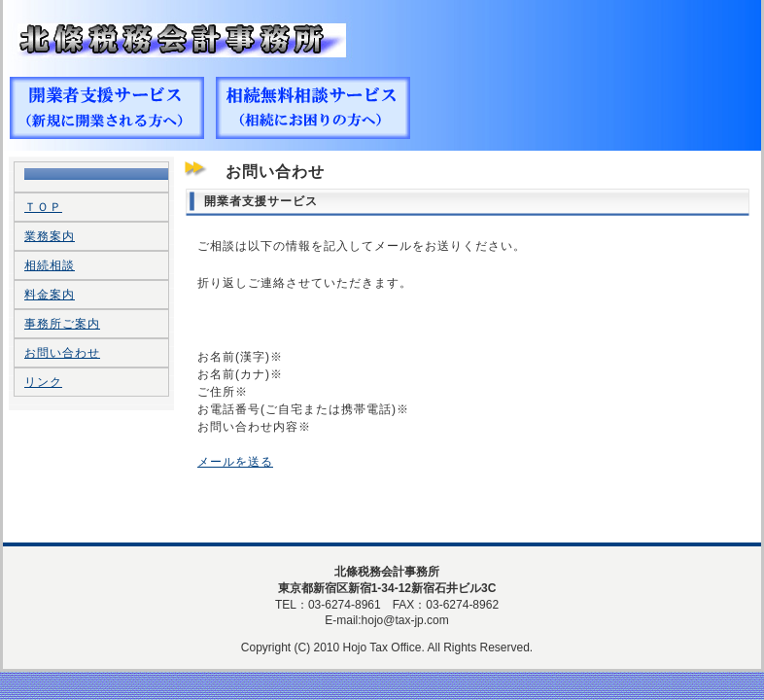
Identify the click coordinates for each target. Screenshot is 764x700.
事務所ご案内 (62, 324)
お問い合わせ (62, 353)
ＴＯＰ (43, 207)
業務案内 (50, 236)
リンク (43, 382)
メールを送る (235, 462)
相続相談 (50, 265)
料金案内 (50, 295)
